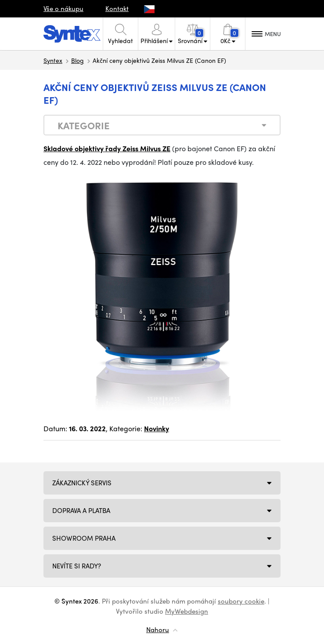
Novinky (157, 428)
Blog (77, 60)
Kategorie (84, 125)
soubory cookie (241, 601)
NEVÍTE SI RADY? (77, 566)
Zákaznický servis (82, 483)
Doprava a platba (81, 510)
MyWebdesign (187, 611)
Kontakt (117, 8)
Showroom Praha (84, 538)
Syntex (53, 60)
